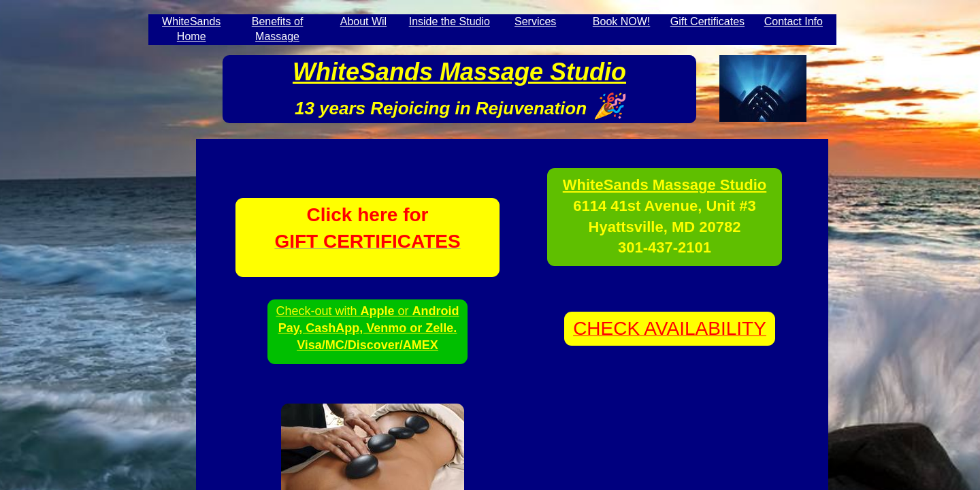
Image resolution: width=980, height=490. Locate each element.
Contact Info (794, 21)
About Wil (363, 21)
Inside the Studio (450, 21)
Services (535, 21)
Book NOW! (621, 21)
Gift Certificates (707, 21)
